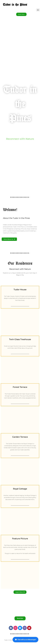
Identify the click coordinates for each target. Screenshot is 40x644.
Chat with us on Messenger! (25, 640)
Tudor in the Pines (15, 5)
